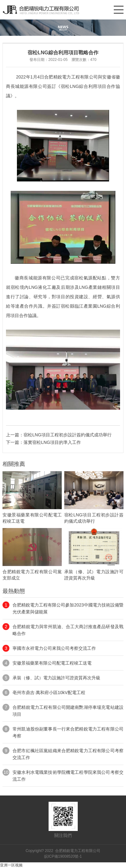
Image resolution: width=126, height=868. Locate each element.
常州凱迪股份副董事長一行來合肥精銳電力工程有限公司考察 (68, 732)
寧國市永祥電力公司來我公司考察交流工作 (54, 648)
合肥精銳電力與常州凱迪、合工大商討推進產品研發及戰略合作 (68, 630)
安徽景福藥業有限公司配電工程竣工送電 (52, 663)
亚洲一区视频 (11, 865)
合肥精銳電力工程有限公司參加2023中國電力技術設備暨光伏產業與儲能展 (68, 608)
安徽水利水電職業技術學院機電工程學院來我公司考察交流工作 (68, 776)
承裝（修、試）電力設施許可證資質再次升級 (56, 678)
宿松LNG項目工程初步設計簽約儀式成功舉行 (68, 435)
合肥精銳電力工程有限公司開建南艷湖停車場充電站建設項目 (68, 711)
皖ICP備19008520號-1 (63, 856)
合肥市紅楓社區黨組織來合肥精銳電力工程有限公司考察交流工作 (68, 754)
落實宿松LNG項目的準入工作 (52, 442)
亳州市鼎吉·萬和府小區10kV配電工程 (49, 693)
